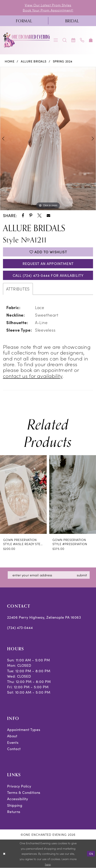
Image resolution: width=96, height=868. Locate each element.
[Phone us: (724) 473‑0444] (82, 40)
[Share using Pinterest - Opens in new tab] (31, 216)
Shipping (15, 805)
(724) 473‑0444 (20, 627)
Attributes (18, 289)
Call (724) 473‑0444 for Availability (48, 275)
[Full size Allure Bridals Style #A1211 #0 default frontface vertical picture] (48, 139)
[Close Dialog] (4, 854)
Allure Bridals (34, 61)
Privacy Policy (19, 786)
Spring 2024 (63, 61)
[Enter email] (49, 575)
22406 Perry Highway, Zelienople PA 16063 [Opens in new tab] (44, 617)
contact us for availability (33, 376)
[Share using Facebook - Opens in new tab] (23, 216)
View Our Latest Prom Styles (48, 5)
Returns (14, 812)
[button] (56, 40)
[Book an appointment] (73, 40)
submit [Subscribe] (82, 575)
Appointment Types (24, 729)
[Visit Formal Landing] (24, 21)
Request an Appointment (48, 263)
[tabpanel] (48, 139)
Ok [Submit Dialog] (91, 854)
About (12, 736)
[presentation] (23, 494)
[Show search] (65, 40)
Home (10, 61)
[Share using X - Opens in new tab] (39, 216)
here (48, 864)
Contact (14, 749)
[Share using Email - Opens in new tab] (48, 216)
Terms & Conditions (24, 792)
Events (13, 742)
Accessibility (18, 799)
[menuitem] (24, 21)
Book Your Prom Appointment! (48, 10)
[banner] (27, 40)
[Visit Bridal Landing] (72, 21)
